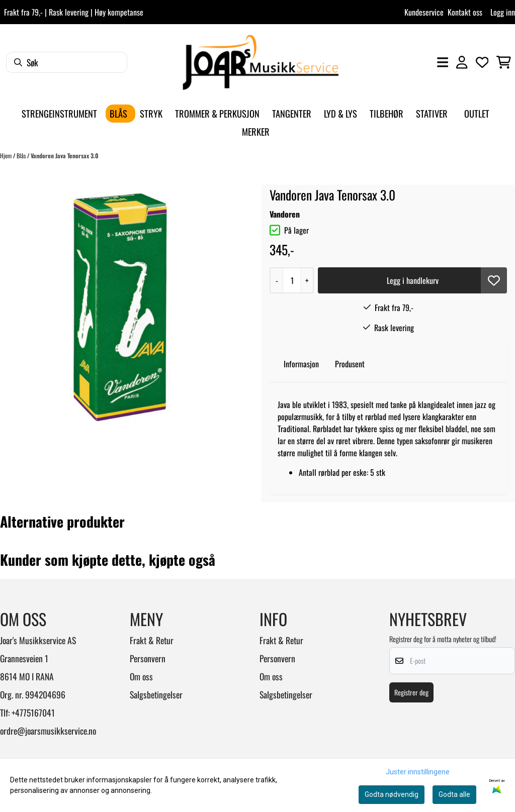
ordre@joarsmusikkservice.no (48, 731)
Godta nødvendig (392, 794)
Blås (22, 156)
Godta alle (454, 794)
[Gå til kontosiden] (462, 62)
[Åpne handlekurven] (504, 62)
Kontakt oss (465, 12)
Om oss (141, 676)
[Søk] (67, 62)
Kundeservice (424, 12)
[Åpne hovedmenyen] (443, 62)
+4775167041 (33, 713)
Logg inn (503, 12)
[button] (494, 280)
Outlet (477, 113)
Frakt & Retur (152, 640)
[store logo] (261, 62)
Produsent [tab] (350, 364)
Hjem (7, 156)
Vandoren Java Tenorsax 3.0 (65, 156)
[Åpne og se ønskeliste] (482, 62)
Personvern (148, 658)
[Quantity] (292, 280)
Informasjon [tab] (301, 364)
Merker (256, 131)
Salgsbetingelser (156, 694)
